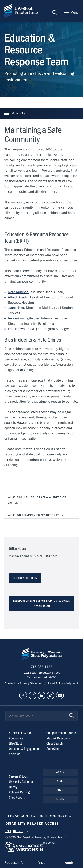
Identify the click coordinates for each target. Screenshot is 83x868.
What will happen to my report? (36, 516)
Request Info (14, 863)
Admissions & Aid (20, 733)
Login (60, 799)
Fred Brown (16, 329)
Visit (60, 781)
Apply (60, 772)
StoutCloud (53, 749)
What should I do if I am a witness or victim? (37, 501)
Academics (16, 738)
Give (60, 790)
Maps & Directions (58, 738)
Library (13, 787)
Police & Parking (19, 792)
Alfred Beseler (18, 297)
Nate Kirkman (18, 292)
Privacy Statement (32, 683)
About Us (15, 754)
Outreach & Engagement (24, 749)
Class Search (55, 743)
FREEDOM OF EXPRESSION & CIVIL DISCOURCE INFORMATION (41, 604)
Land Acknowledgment (63, 683)
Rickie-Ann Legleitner (24, 318)
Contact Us (12, 683)
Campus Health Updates (62, 733)
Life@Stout (15, 743)
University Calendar (21, 782)
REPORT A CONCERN (25, 578)
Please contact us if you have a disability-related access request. (38, 823)
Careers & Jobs (18, 776)
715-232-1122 (41, 667)
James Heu (16, 308)
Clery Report (17, 798)
